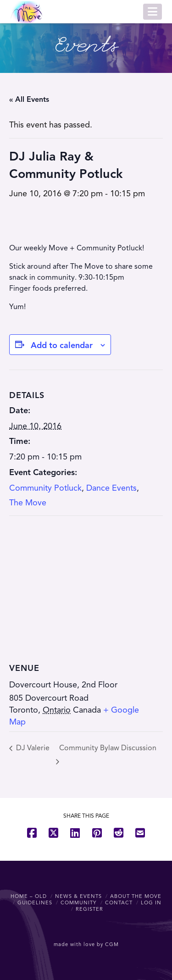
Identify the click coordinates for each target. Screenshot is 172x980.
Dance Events (111, 488)
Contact (119, 902)
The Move (28, 503)
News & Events (78, 896)
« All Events (29, 100)
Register (89, 909)
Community (79, 902)
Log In (151, 902)
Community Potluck (45, 488)
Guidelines (35, 902)
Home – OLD (29, 896)
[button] (153, 12)
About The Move (136, 896)
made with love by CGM (86, 944)
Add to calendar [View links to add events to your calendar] (62, 345)
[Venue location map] (86, 582)
